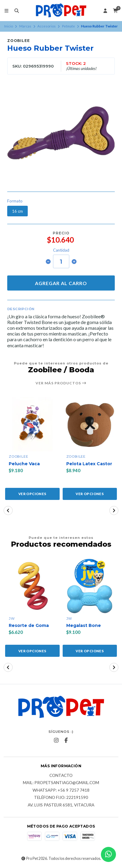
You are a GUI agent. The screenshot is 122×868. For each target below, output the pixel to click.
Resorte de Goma (29, 626)
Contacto (61, 776)
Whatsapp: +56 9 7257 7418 (61, 790)
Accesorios (47, 26)
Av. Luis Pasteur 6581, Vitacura (61, 805)
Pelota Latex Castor (89, 464)
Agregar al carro (61, 283)
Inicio (9, 26)
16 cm (17, 211)
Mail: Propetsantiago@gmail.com (61, 783)
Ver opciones (32, 494)
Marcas (25, 26)
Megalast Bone (84, 626)
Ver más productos (61, 383)
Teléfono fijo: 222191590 (61, 798)
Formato (15, 201)
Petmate (69, 26)
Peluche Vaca (24, 464)
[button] (8, 510)
